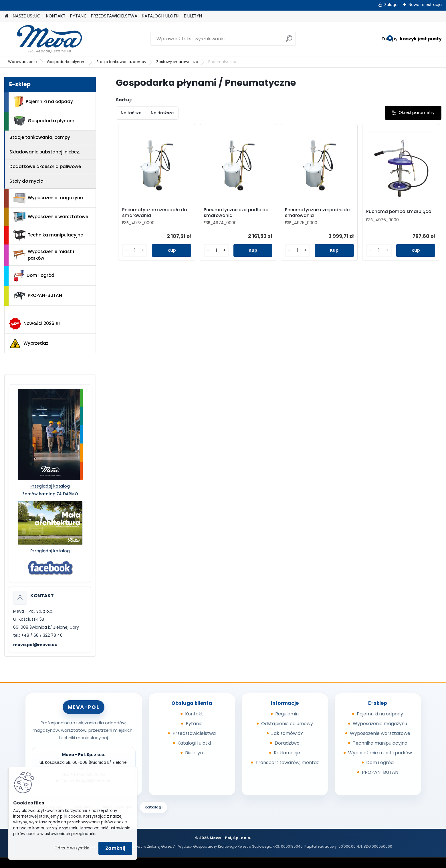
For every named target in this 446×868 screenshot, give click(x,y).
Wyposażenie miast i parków (44, 255)
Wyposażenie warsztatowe (51, 217)
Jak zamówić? (287, 733)
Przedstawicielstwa (194, 733)
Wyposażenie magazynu (48, 198)
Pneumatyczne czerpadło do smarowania (154, 213)
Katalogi (153, 807)
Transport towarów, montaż (287, 763)
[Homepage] (6, 16)
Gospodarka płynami (67, 62)
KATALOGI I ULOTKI (161, 16)
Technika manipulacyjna (48, 235)
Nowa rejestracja (425, 5)
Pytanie (194, 724)
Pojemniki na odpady (43, 102)
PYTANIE (78, 16)
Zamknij (115, 848)
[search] (289, 41)
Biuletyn (194, 753)
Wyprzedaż (29, 344)
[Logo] (44, 39)
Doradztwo (287, 743)
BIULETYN (193, 16)
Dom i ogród (34, 276)
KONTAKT (56, 16)
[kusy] (135, 250)
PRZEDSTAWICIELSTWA (114, 16)
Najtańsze (131, 113)
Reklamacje (287, 753)
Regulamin (287, 714)
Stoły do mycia (26, 181)
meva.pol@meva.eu (35, 645)
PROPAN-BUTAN (38, 296)
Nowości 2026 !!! (34, 323)
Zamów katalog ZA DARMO (50, 494)
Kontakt (194, 714)
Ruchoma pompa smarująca (399, 212)
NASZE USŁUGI (27, 16)
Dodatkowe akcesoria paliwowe (45, 166)
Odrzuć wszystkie (72, 848)
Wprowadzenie (22, 62)
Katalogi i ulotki (194, 743)
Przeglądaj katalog (50, 486)
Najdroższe (162, 113)
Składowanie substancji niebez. (45, 152)
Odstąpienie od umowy (287, 724)
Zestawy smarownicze (177, 62)
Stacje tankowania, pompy (121, 62)
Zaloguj (391, 5)
